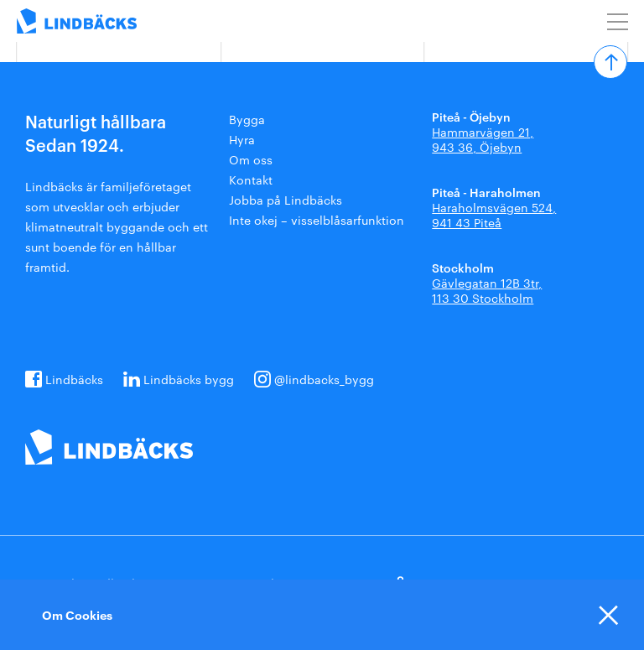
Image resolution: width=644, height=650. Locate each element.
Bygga (247, 119)
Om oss (251, 159)
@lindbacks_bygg (324, 379)
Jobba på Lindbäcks (286, 200)
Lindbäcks (74, 379)
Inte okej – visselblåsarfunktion (317, 220)
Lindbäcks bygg (189, 379)
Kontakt (251, 179)
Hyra (242, 139)
